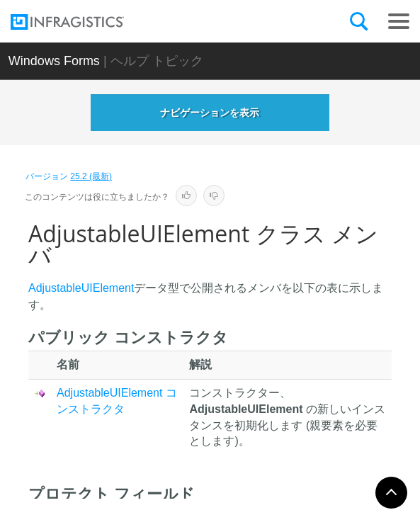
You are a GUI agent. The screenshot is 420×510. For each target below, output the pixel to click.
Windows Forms (54, 61)
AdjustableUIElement (81, 288)
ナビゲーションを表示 (210, 113)
